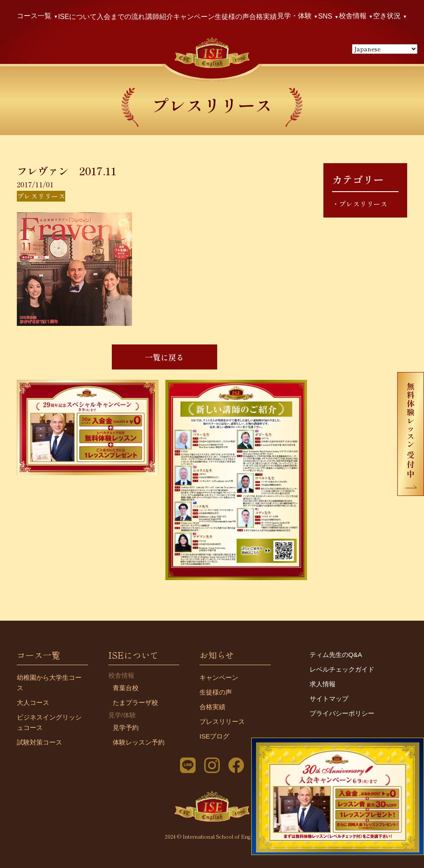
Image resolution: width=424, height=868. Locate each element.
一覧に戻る (165, 357)
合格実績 (263, 17)
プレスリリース (363, 204)
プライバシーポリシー (342, 713)
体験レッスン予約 (139, 742)
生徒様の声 (232, 17)
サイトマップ (329, 699)
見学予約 (126, 728)
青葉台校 (126, 688)
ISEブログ (214, 736)
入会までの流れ (121, 17)
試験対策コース (40, 742)
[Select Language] (385, 49)
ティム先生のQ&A (336, 655)
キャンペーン (194, 17)
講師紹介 (159, 17)
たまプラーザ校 (135, 702)
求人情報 (323, 684)
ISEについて (77, 17)
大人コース (33, 702)
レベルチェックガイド (342, 669)
